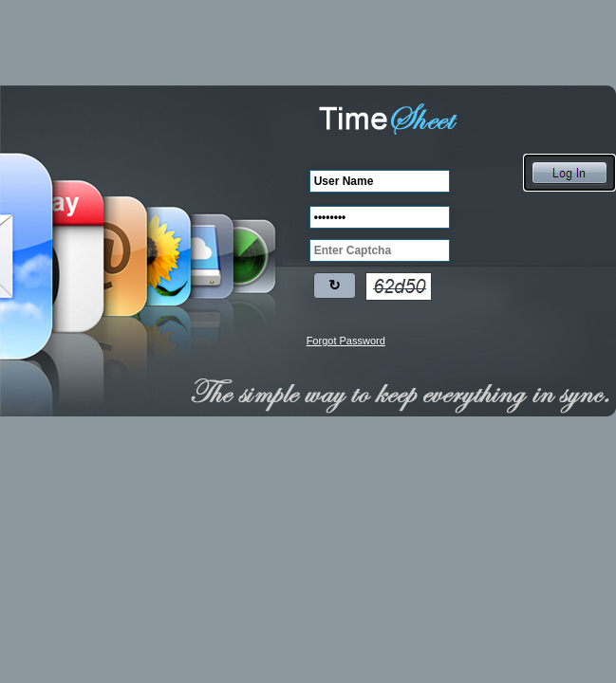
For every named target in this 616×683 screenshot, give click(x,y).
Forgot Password (346, 341)
